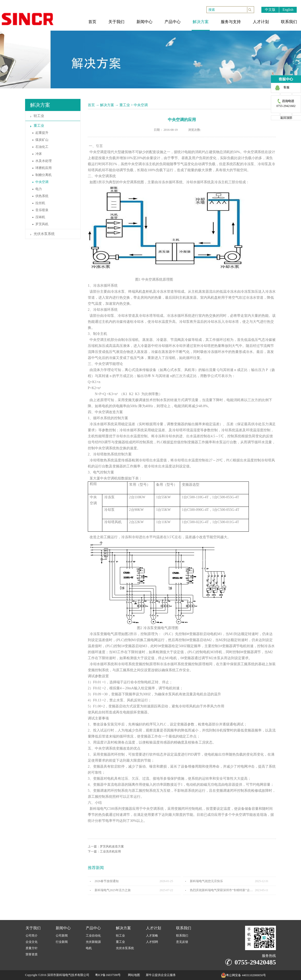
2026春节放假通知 (107, 881)
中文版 (270, 10)
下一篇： (104, 851)
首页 (91, 105)
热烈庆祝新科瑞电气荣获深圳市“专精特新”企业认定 (222, 890)
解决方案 (107, 105)
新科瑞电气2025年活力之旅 (113, 890)
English (288, 10)
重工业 (125, 105)
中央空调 (141, 105)
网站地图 (133, 975)
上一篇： (106, 846)
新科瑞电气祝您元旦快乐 (206, 881)
